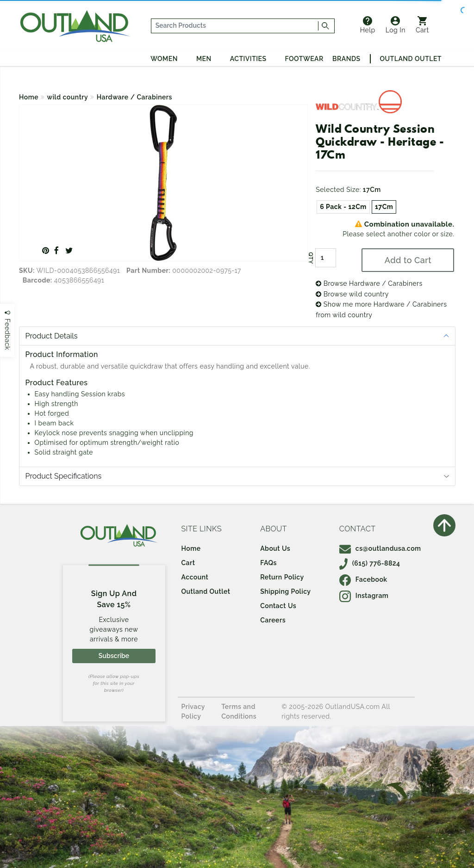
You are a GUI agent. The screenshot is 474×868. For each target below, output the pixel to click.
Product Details (52, 336)
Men (204, 59)
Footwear (304, 59)
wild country (68, 97)
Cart (422, 25)
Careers (273, 620)
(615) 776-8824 (370, 563)
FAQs (268, 563)
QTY (311, 258)
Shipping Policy (285, 591)
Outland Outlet (411, 59)
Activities (248, 59)
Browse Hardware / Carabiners (369, 283)
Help (368, 25)
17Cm (384, 207)
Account (195, 577)
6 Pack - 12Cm (343, 207)
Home (29, 97)
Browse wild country (352, 294)
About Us (275, 548)
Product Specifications (64, 476)
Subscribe (114, 656)
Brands (346, 59)
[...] (235, 26)
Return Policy (282, 577)
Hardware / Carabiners (134, 97)
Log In (396, 25)
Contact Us (278, 606)
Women (164, 59)
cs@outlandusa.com (380, 548)
